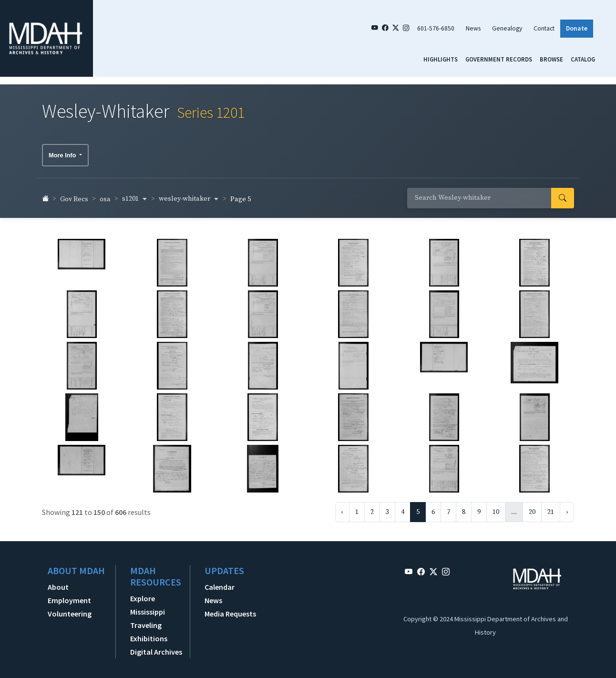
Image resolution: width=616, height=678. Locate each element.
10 (496, 509)
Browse (551, 59)
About (58, 584)
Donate (577, 28)
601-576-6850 (436, 28)
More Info (63, 151)
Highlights (441, 59)
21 (551, 509)
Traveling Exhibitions (149, 628)
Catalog (583, 59)
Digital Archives (156, 648)
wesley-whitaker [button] (189, 195)
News (473, 28)
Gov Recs (74, 195)
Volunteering (70, 610)
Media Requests (230, 610)
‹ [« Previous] (342, 509)
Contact (544, 28)
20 (532, 509)
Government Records (499, 59)
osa (105, 195)
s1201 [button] (135, 195)
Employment (69, 597)
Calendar (220, 584)
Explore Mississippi (148, 602)
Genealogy (507, 28)
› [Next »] (567, 509)
